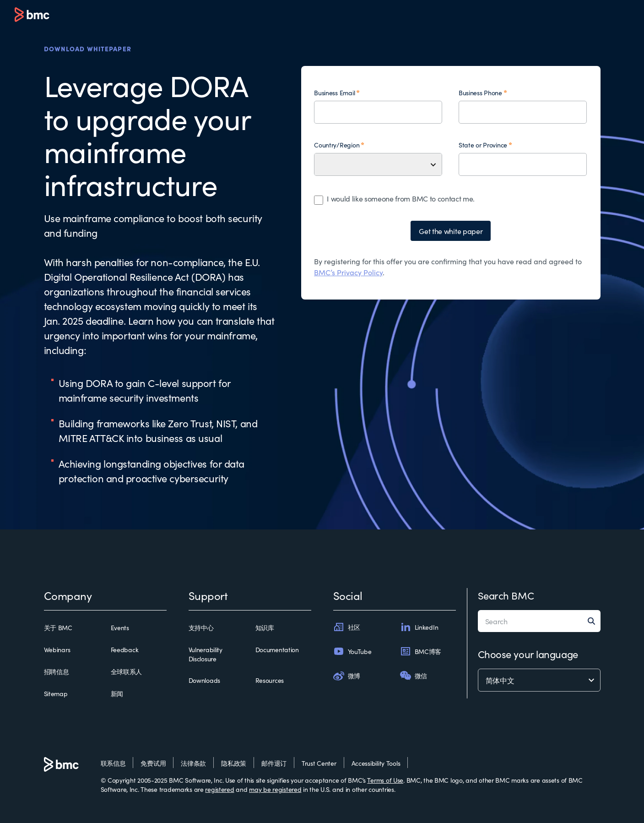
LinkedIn (419, 627)
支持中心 (201, 627)
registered (219, 789)
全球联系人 (127, 671)
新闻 (117, 693)
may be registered (275, 789)
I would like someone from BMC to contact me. (401, 198)
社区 (347, 627)
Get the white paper (451, 231)
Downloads (204, 680)
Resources (270, 680)
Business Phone (480, 93)
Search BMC (506, 595)
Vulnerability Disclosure (206, 654)
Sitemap (56, 693)
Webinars (57, 649)
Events (120, 627)
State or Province (483, 145)
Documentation (277, 649)
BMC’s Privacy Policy (348, 272)
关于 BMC (58, 627)
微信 (414, 676)
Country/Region (337, 145)
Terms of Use (385, 780)
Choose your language (528, 654)
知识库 (265, 627)
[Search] (594, 621)
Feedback (125, 649)
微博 (347, 676)
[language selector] (539, 680)
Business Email (334, 93)
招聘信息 (57, 671)
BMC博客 (421, 651)
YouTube (352, 651)
